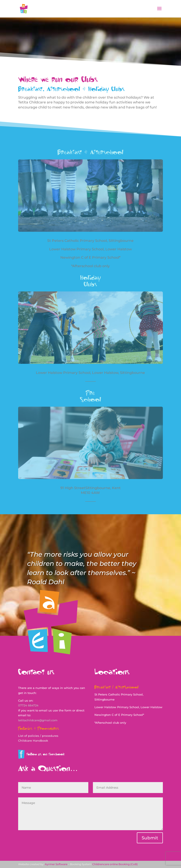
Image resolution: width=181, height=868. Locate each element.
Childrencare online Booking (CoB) (115, 864)
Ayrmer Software (56, 864)
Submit (150, 838)
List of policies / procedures (38, 736)
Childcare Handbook (33, 741)
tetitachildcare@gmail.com (38, 720)
